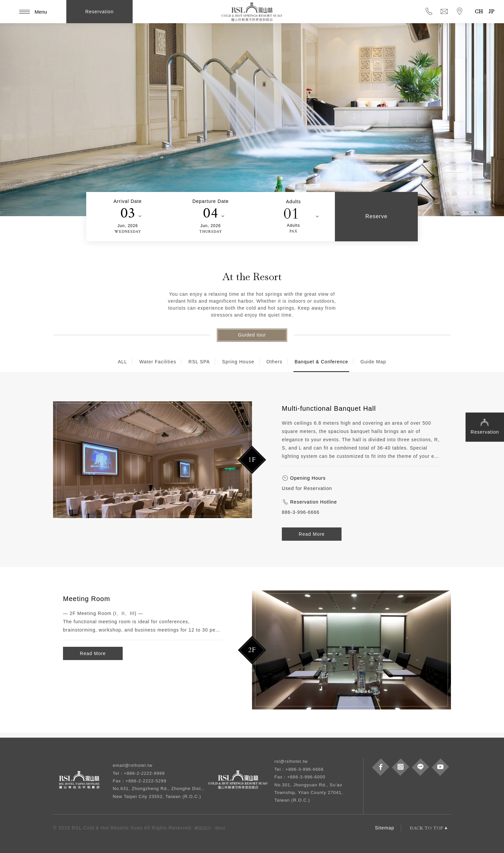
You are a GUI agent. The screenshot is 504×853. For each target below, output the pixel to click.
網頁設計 (203, 828)
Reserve (377, 216)
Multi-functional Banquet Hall (329, 408)
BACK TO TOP (426, 828)
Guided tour (252, 335)
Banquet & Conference (321, 362)
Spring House (238, 362)
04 (211, 213)
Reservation (485, 426)
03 (128, 213)
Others (275, 362)
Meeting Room (87, 599)
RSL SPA (199, 362)
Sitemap (385, 828)
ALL (122, 362)
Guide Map (373, 362)
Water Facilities (158, 362)
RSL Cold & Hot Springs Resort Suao (252, 12)
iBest (220, 828)
